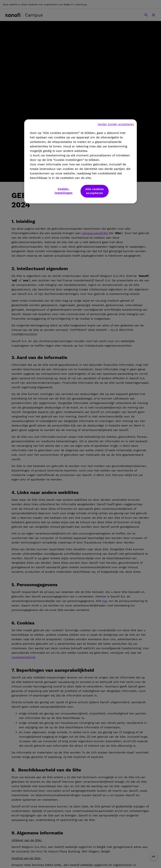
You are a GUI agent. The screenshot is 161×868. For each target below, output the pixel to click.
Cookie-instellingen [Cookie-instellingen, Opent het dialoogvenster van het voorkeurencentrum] (64, 191)
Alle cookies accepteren (95, 191)
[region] (80, 161)
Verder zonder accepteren (116, 124)
